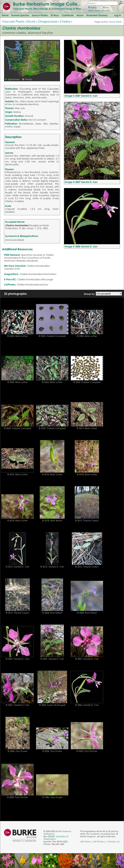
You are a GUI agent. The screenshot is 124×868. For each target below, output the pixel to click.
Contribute (68, 15)
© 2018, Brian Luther (52, 474)
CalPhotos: (10, 284)
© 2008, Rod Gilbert (52, 613)
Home (5, 15)
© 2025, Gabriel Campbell (52, 336)
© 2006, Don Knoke (18, 751)
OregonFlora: (11, 274)
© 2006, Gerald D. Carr (87, 705)
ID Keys (55, 15)
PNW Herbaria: (12, 255)
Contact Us (114, 842)
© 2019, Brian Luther (87, 428)
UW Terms (85, 842)
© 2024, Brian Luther (87, 336)
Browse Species (20, 15)
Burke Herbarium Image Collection (51, 4)
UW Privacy (99, 842)
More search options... (100, 11)
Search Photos (40, 15)
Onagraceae (48, 21)
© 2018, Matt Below (52, 521)
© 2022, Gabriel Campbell (52, 428)
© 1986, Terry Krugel (52, 797)
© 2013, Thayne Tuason (87, 521)
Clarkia (65, 21)
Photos (106, 7)
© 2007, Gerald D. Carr (18, 659)
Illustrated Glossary (97, 15)
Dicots (31, 21)
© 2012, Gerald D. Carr (18, 567)
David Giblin (115, 22)
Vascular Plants (13, 21)
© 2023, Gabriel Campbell (18, 428)
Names (94, 7)
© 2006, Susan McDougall (52, 705)
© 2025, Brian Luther (18, 336)
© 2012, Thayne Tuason (87, 567)
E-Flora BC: (10, 279)
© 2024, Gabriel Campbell (87, 382)
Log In (118, 15)
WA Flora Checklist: (15, 266)
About (80, 15)
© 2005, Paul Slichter (87, 751)
